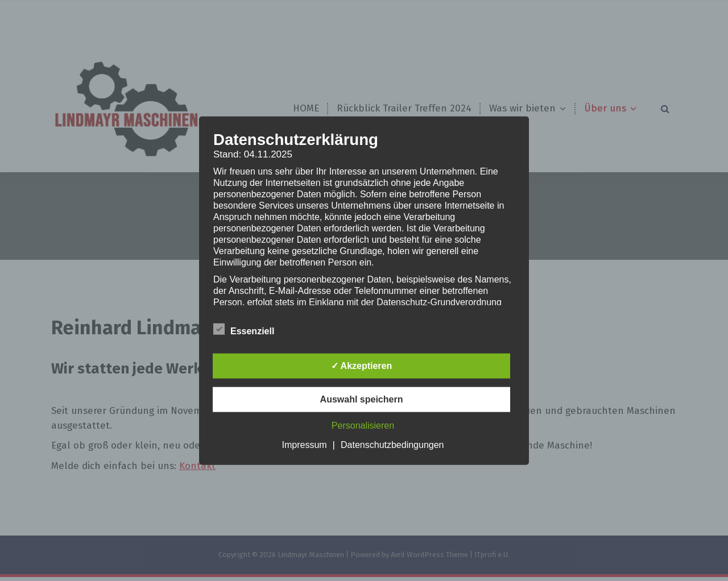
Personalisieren (363, 425)
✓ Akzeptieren (362, 365)
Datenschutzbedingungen (392, 444)
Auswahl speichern (362, 399)
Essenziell (244, 329)
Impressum (304, 444)
